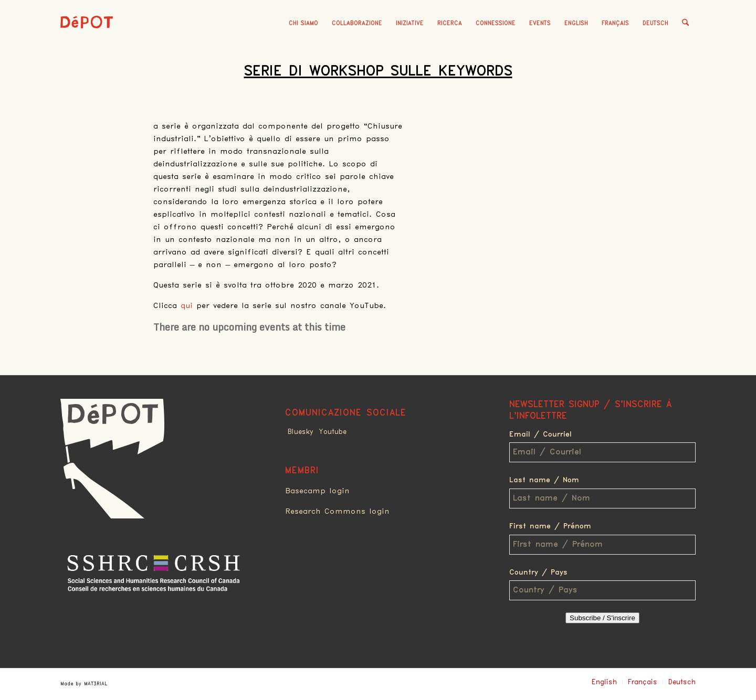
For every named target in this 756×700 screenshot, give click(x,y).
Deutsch (655, 23)
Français (615, 23)
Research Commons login (337, 512)
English (576, 23)
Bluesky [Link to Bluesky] (301, 432)
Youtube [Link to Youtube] (333, 432)
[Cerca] (685, 24)
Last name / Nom (544, 480)
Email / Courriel (540, 434)
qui (187, 306)
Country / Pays (538, 572)
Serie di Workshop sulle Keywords (378, 71)
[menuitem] (303, 24)
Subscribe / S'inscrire (602, 618)
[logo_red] (87, 39)
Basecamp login (317, 491)
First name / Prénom (550, 526)
